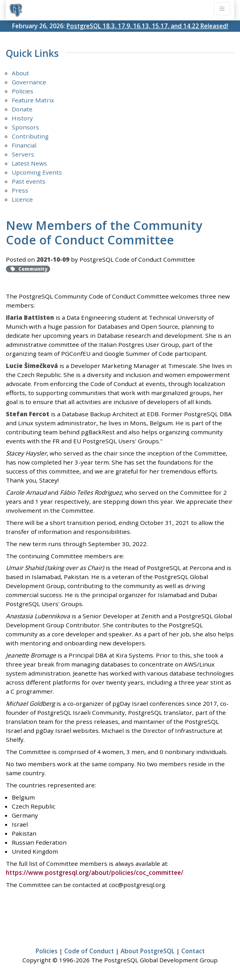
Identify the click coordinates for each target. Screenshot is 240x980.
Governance (29, 82)
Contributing (30, 136)
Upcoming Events (37, 172)
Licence (22, 199)
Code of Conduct (89, 951)
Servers (23, 154)
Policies (23, 91)
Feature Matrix (33, 100)
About (20, 73)
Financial (24, 145)
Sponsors (25, 127)
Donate (22, 109)
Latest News (29, 163)
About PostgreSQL (148, 951)
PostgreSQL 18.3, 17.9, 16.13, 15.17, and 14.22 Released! (147, 26)
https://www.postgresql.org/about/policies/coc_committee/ (95, 873)
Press (20, 190)
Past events (29, 181)
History (22, 118)
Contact (193, 951)
